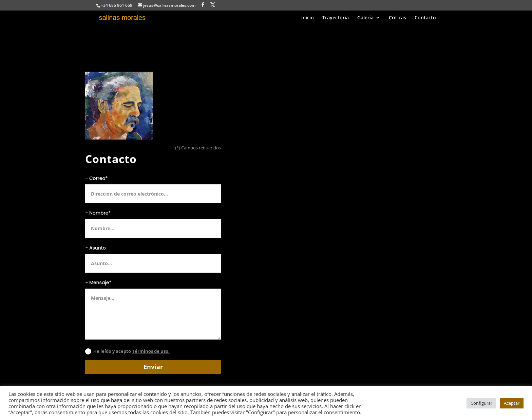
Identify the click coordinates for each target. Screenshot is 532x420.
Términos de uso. (151, 351)
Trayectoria (336, 18)
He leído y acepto (127, 351)
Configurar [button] (481, 403)
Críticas (397, 18)
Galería (365, 18)
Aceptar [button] (512, 403)
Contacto (425, 18)
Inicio (308, 18)
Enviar (153, 367)
